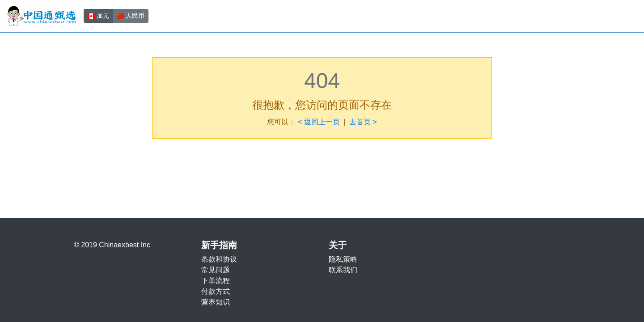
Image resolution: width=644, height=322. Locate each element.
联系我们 (343, 270)
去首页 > (363, 122)
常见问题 (216, 270)
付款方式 (216, 291)
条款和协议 (219, 259)
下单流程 (216, 281)
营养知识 (216, 302)
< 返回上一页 (319, 122)
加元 (98, 15)
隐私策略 (343, 259)
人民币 (131, 15)
